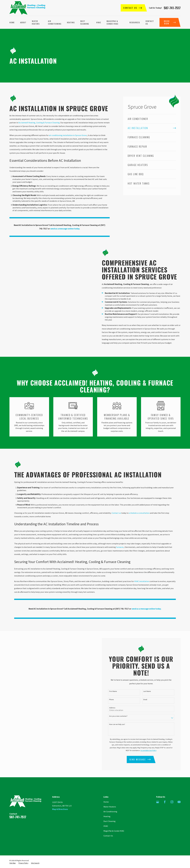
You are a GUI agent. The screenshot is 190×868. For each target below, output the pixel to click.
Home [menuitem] (12, 22)
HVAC (106, 826)
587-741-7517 (172, 8)
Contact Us (108, 836)
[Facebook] (165, 802)
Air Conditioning (110, 812)
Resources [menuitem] (135, 22)
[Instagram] (172, 802)
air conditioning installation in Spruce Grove (68, 135)
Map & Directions (60, 809)
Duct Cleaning (109, 821)
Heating (107, 816)
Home (106, 802)
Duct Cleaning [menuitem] (85, 22)
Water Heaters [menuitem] (36, 22)
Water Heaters (110, 807)
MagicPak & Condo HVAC (114, 831)
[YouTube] (179, 802)
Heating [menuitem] (71, 22)
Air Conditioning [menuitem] (55, 22)
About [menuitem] (23, 22)
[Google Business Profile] (158, 802)
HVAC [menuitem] (99, 22)
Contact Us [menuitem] (150, 22)
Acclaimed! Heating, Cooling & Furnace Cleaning (39, 123)
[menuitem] (152, 119)
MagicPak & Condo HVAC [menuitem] (112, 22)
